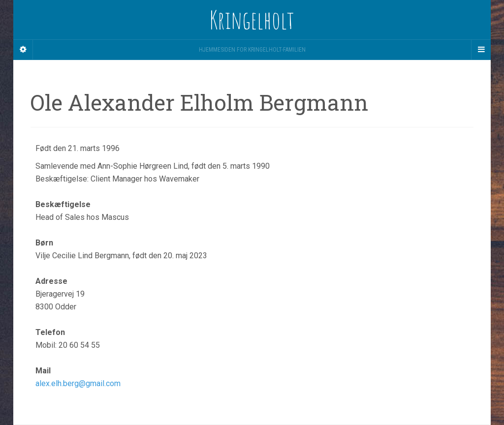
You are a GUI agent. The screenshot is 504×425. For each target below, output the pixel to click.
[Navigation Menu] (481, 50)
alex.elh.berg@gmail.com (78, 383)
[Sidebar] (23, 50)
